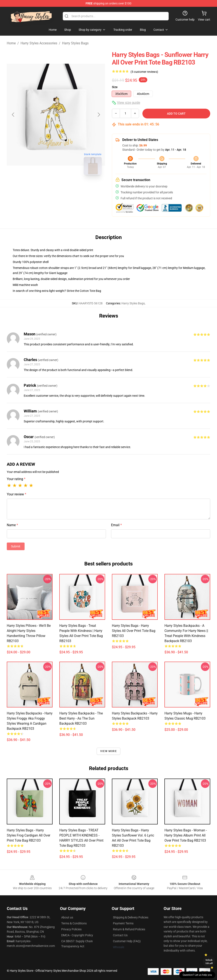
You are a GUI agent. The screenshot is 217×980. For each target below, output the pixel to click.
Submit (16, 546)
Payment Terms (123, 923)
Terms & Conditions (74, 923)
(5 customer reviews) (144, 72)
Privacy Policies (71, 929)
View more (108, 751)
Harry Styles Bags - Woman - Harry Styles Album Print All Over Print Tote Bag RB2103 (186, 835)
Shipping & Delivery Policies (131, 917)
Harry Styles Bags (75, 43)
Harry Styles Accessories (39, 43)
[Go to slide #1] (45, 188)
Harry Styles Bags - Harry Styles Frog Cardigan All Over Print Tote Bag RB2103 (29, 835)
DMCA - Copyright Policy (77, 935)
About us (67, 917)
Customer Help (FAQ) (127, 941)
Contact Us (120, 935)
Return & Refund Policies (129, 929)
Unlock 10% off (209, 962)
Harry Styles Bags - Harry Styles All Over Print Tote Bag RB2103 (134, 631)
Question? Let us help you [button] (197, 975)
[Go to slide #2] (67, 188)
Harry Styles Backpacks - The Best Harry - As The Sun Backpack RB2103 (81, 718)
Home (11, 43)
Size (115, 87)
